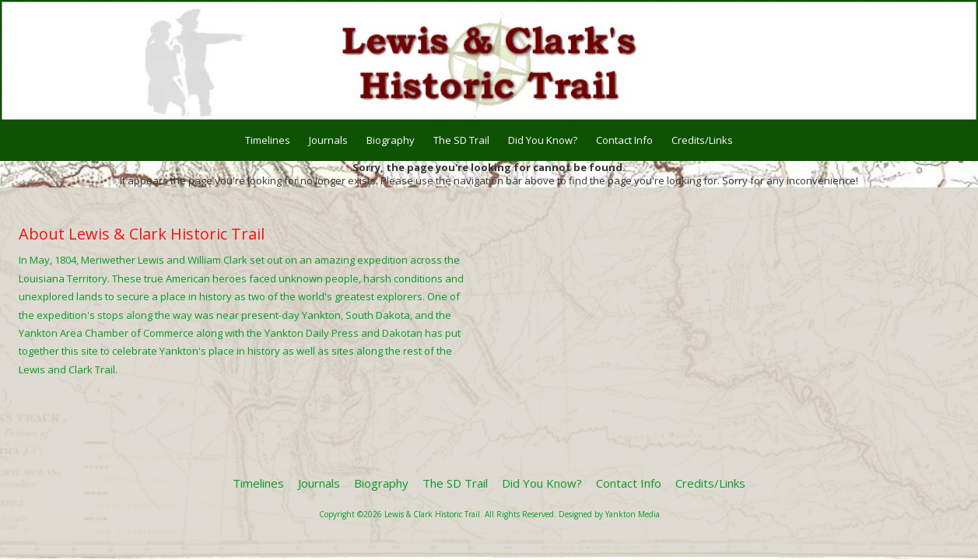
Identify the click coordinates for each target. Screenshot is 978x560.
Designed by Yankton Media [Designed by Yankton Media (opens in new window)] (609, 514)
